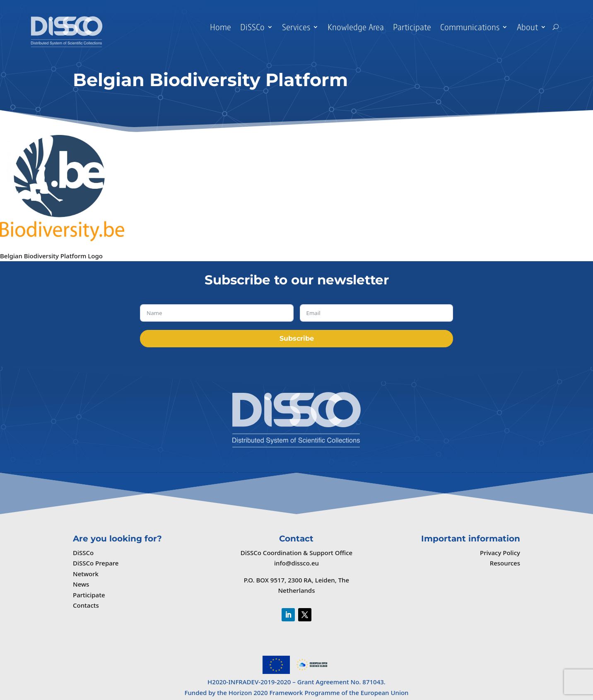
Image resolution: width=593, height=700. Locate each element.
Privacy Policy (500, 553)
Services (296, 27)
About (527, 27)
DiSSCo (252, 27)
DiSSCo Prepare (96, 563)
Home (221, 27)
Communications (470, 27)
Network (86, 574)
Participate (412, 27)
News (81, 584)
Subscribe (297, 338)
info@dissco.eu (296, 563)
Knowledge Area (356, 27)
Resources (505, 563)
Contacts (86, 605)
